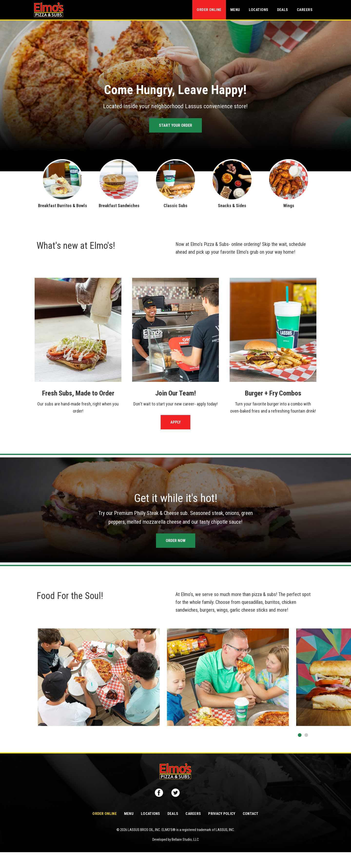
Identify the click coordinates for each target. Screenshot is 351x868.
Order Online (209, 10)
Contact (251, 829)
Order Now (176, 541)
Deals (283, 10)
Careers (305, 10)
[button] (300, 735)
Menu (235, 10)
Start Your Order (175, 125)
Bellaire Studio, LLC (185, 855)
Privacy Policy (222, 829)
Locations (259, 10)
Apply (175, 422)
